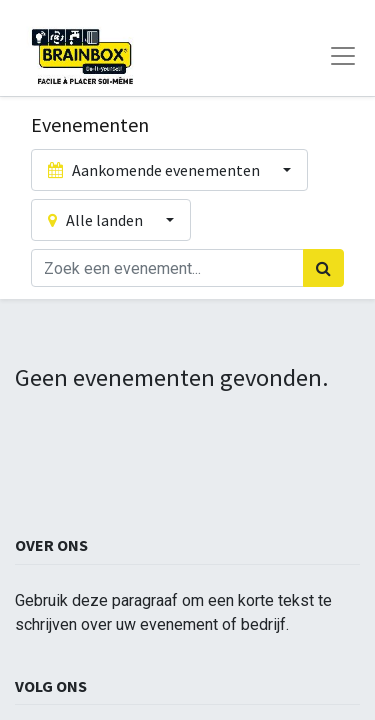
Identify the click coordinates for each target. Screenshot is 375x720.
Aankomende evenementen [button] (155, 170)
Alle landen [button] (97, 220)
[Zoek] (323, 268)
